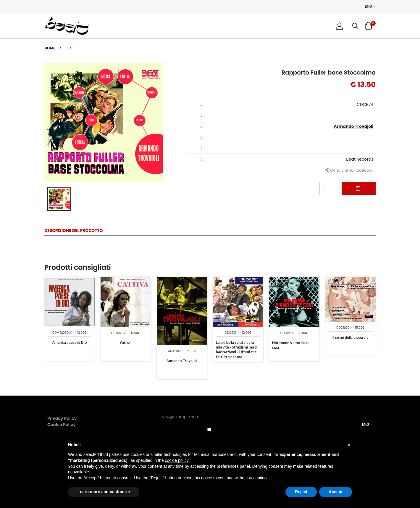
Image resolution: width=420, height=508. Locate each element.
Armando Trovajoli (353, 126)
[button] (355, 26)
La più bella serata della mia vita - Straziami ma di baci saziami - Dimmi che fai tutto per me (237, 350)
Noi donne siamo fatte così (291, 345)
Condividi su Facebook (349, 170)
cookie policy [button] (177, 460)
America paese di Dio (70, 342)
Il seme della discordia (350, 337)
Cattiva (126, 343)
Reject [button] (301, 492)
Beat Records (360, 159)
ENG (369, 7)
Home (50, 48)
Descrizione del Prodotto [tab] (73, 231)
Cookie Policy (62, 425)
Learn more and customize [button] (104, 492)
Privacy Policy (62, 418)
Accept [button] (336, 492)
